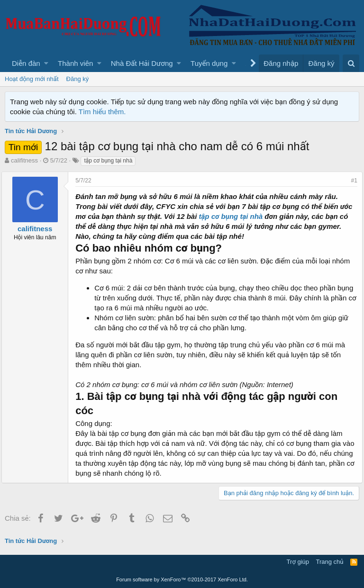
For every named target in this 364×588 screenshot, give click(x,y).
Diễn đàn (26, 63)
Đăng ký (78, 79)
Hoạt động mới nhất (32, 79)
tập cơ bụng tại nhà (248, 216)
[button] (46, 63)
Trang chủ (330, 562)
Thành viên (75, 63)
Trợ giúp (298, 562)
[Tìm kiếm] (351, 63)
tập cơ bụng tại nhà (108, 161)
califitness (24, 160)
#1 (351, 181)
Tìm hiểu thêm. (102, 112)
